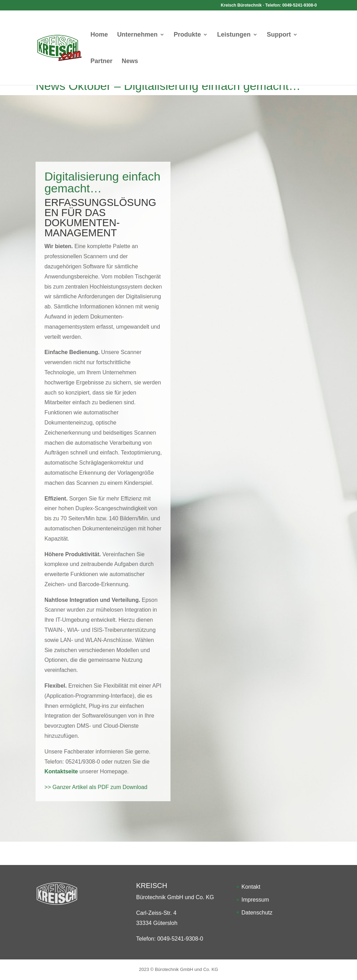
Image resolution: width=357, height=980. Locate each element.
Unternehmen (137, 35)
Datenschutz (257, 913)
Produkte (187, 35)
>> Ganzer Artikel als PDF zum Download (96, 787)
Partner (101, 62)
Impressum (255, 900)
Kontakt (251, 887)
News (130, 62)
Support (279, 35)
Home (99, 35)
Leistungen (234, 35)
